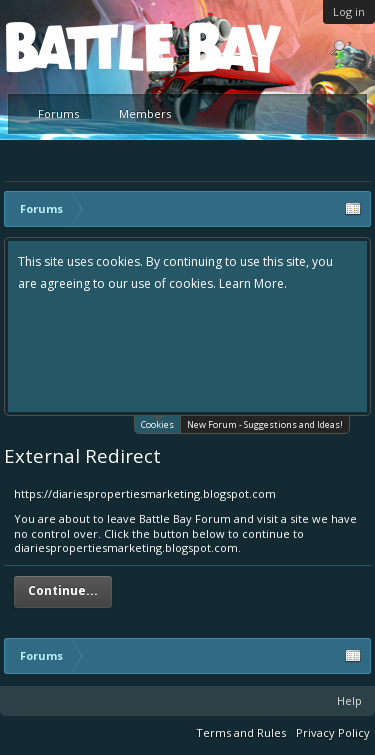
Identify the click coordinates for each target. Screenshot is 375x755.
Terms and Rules (241, 732)
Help (349, 700)
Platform (79, 46)
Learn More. (253, 283)
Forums (58, 113)
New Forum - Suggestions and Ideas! (265, 424)
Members (145, 113)
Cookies (157, 423)
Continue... (63, 590)
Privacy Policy (333, 732)
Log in (349, 11)
